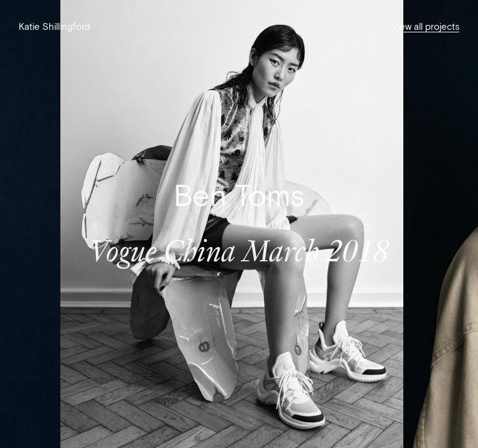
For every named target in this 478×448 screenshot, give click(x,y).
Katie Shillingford (54, 26)
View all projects (426, 26)
